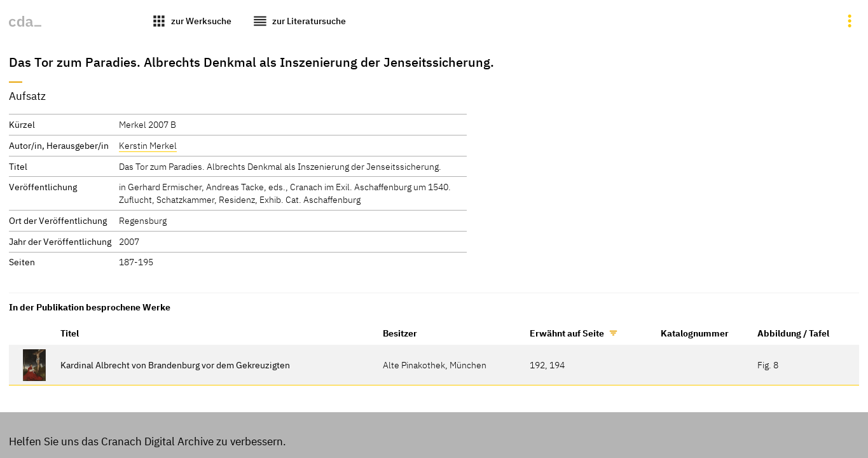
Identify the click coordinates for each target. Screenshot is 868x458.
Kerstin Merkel (148, 145)
